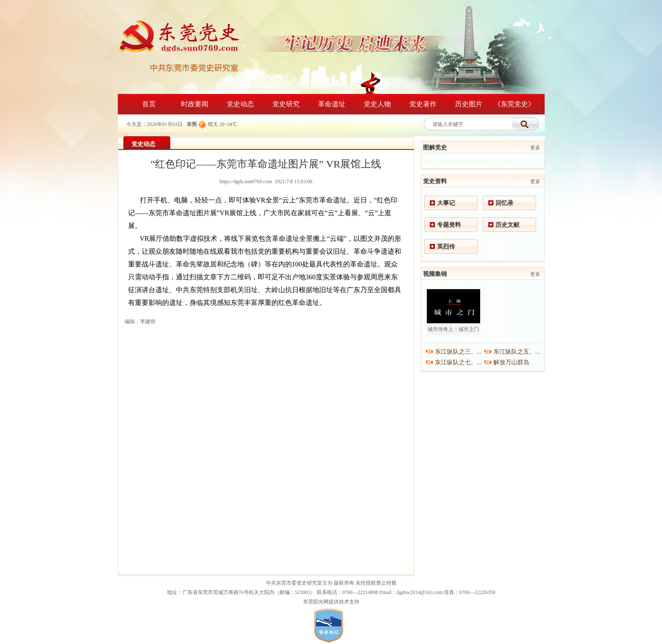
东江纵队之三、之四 (462, 352)
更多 (535, 148)
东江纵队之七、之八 (462, 362)
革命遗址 (332, 104)
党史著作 (423, 104)
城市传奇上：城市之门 (453, 329)
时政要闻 (195, 104)
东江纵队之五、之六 (520, 352)
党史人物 (377, 104)
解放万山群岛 (511, 362)
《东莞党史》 (514, 104)
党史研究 (286, 104)
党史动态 (240, 104)
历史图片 (469, 104)
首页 (149, 104)
